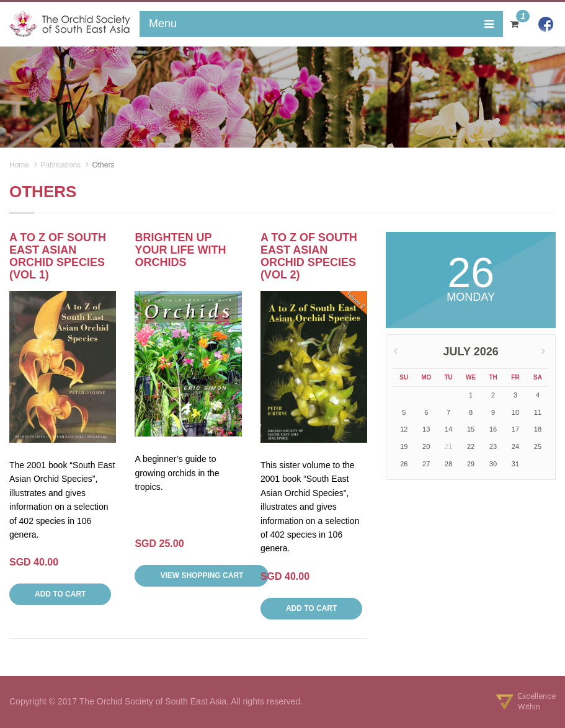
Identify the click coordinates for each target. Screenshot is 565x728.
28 (448, 464)
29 (471, 464)
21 (448, 446)
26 (404, 464)
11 (538, 412)
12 (404, 429)
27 (426, 464)
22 (471, 446)
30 (493, 464)
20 (426, 446)
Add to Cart (60, 594)
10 (515, 412)
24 (515, 446)
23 (493, 446)
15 (471, 429)
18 (538, 429)
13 (426, 429)
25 (538, 446)
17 (515, 429)
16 (493, 429)
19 (404, 446)
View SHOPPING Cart (202, 575)
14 (448, 429)
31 (515, 464)
